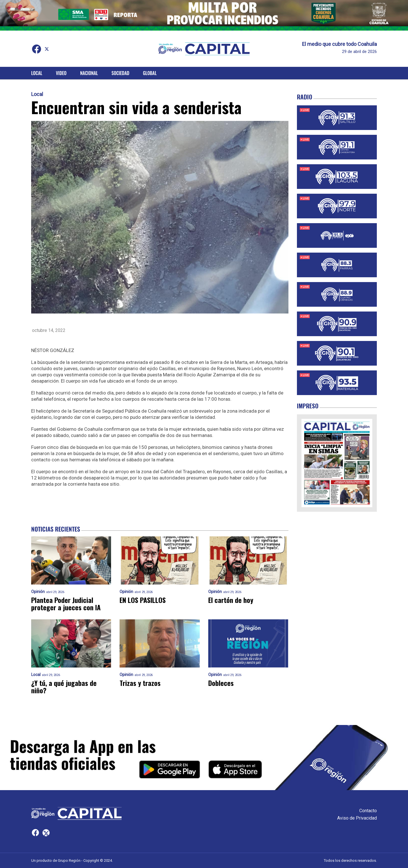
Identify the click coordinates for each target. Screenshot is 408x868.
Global (150, 73)
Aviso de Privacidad (357, 818)
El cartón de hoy (231, 600)
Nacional (89, 73)
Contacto (368, 811)
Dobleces (221, 683)
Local (37, 73)
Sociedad (121, 73)
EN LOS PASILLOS (143, 600)
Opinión (38, 592)
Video (61, 73)
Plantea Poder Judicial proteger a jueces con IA (66, 603)
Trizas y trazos (140, 683)
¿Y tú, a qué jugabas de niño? (64, 686)
